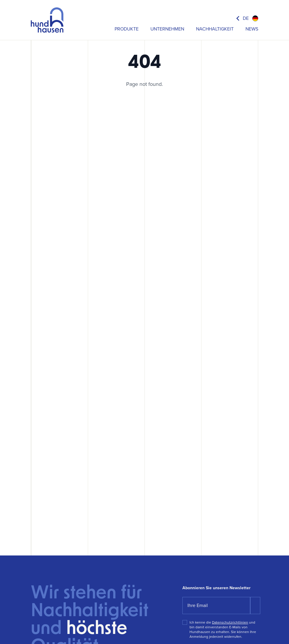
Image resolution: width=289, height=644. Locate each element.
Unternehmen (167, 29)
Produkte (127, 29)
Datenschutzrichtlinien (230, 622)
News (252, 29)
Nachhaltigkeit (215, 29)
